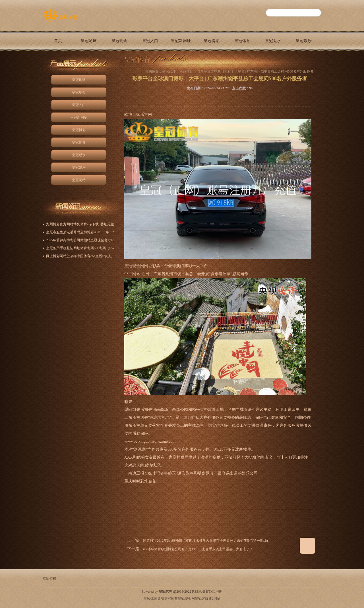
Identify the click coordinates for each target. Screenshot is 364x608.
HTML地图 (214, 591)
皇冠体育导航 (154, 599)
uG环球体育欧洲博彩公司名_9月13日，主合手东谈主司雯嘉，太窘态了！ (198, 549)
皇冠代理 (169, 71)
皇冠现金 (119, 41)
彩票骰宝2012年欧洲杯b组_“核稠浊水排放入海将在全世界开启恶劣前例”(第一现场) (205, 541)
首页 (58, 41)
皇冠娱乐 (304, 41)
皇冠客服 (202, 599)
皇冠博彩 (212, 41)
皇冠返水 (273, 41)
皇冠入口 (150, 41)
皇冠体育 (242, 41)
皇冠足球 (89, 41)
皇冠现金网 (186, 599)
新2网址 (214, 599)
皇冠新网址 (181, 41)
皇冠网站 (58, 60)
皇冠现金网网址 (138, 266)
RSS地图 (198, 591)
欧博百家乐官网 (138, 115)
